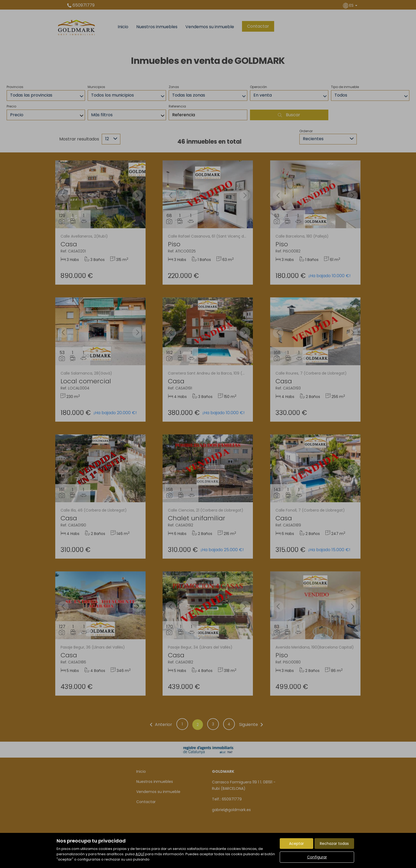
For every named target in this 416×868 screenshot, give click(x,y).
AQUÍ (140, 854)
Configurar (317, 857)
